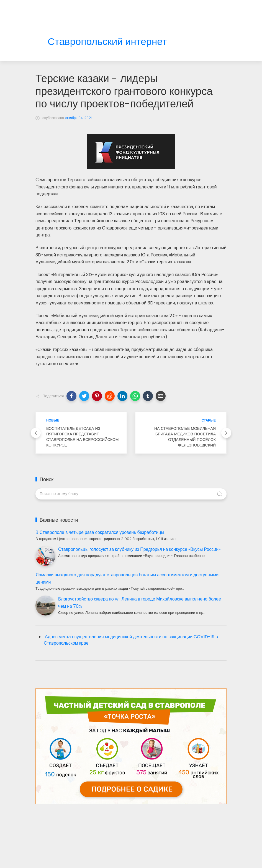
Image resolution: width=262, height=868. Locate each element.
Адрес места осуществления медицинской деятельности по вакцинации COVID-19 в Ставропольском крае (131, 640)
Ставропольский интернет (107, 42)
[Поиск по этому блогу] (131, 494)
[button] (71, 396)
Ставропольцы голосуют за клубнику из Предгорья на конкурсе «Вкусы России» (139, 549)
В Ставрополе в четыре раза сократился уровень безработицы (100, 532)
